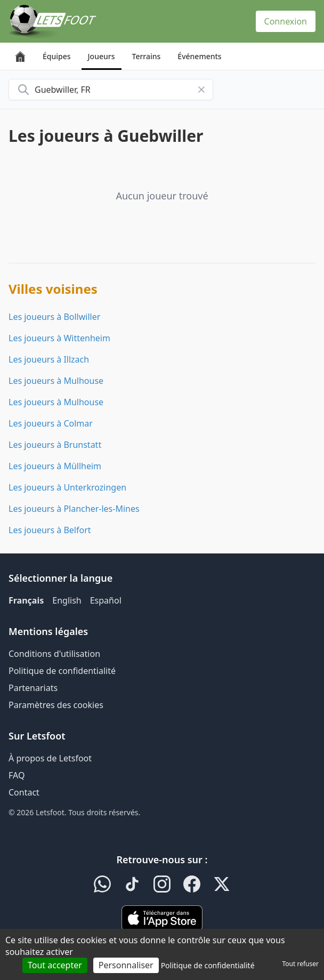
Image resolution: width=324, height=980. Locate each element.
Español (106, 600)
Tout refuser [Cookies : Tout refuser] (301, 964)
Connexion (286, 21)
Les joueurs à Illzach (49, 359)
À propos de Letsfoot (50, 758)
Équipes (57, 56)
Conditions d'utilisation (54, 654)
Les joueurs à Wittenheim (59, 338)
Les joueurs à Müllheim (55, 466)
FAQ (17, 775)
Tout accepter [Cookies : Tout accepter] (55, 965)
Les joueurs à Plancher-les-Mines (74, 509)
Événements (199, 56)
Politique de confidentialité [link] (208, 965)
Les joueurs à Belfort (50, 530)
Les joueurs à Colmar (51, 423)
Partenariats (33, 688)
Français (26, 600)
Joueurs (102, 56)
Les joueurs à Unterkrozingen (67, 487)
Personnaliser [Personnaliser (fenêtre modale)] (126, 965)
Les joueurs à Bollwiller (54, 317)
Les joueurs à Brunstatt (55, 445)
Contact (24, 792)
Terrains (147, 56)
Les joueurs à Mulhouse (56, 381)
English (67, 600)
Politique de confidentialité (62, 671)
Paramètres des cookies (56, 705)
